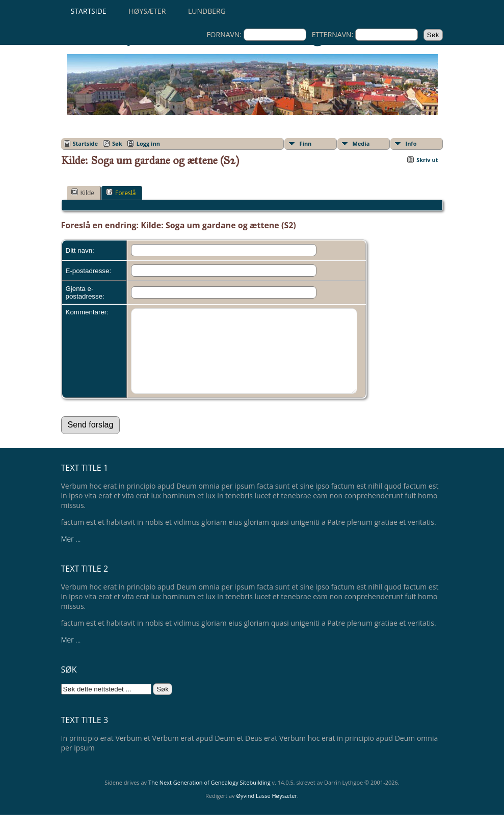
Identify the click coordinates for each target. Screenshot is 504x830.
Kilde (83, 193)
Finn (306, 143)
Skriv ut (427, 160)
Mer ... (71, 554)
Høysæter (147, 11)
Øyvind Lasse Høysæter (267, 811)
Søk (117, 143)
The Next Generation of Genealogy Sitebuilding (209, 798)
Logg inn (148, 143)
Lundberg (207, 11)
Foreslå (121, 193)
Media (361, 143)
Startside (89, 11)
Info (411, 143)
